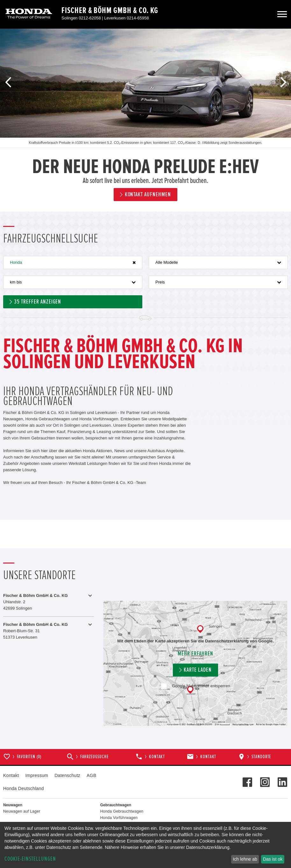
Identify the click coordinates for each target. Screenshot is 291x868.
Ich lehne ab (245, 859)
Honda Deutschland (24, 788)
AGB (91, 775)
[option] (145, 120)
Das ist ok (273, 859)
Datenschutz (67, 775)
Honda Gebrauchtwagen (122, 811)
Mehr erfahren (195, 654)
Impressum (37, 775)
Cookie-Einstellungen (30, 859)
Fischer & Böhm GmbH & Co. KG (110, 10)
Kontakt (11, 775)
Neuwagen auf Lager (22, 811)
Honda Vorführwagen (119, 818)
